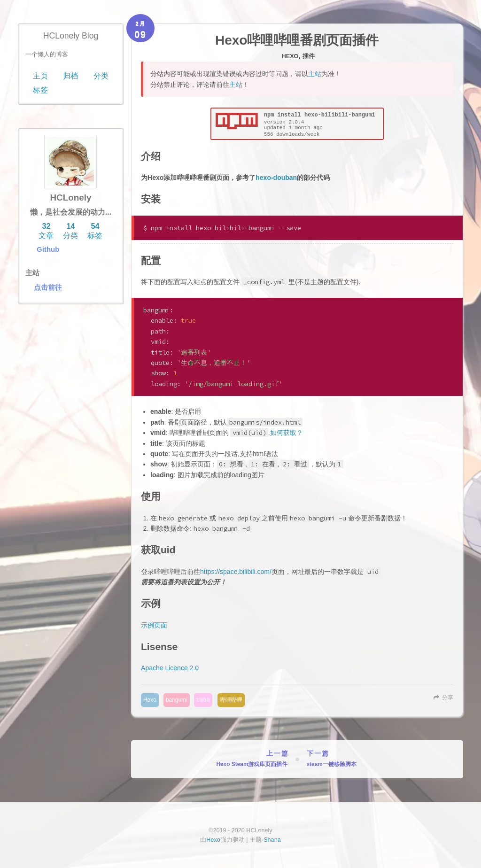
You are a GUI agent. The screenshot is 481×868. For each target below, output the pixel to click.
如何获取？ (287, 433)
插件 (309, 56)
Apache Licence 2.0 (170, 668)
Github (48, 249)
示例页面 (154, 625)
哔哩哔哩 (231, 700)
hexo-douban (276, 178)
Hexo (290, 56)
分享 (448, 697)
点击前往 (48, 287)
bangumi (177, 700)
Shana (272, 840)
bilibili (203, 700)
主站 (315, 74)
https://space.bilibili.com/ (236, 572)
